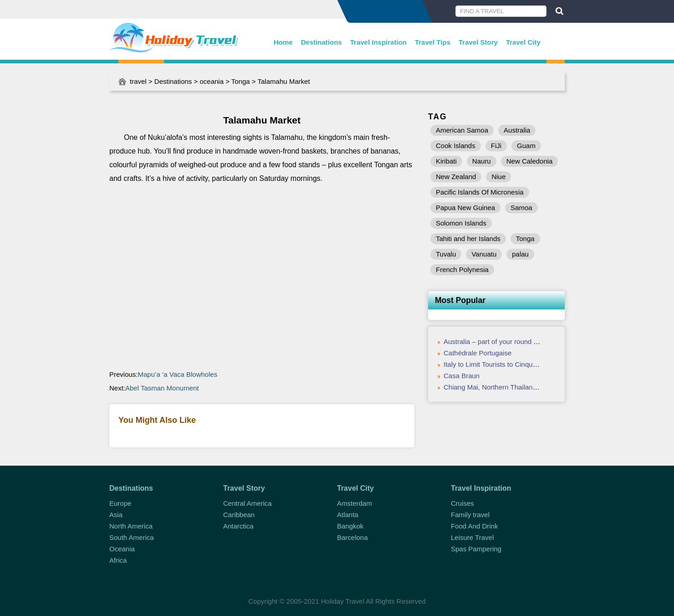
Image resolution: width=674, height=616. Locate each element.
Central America (248, 503)
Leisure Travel (472, 537)
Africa (118, 560)
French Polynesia (462, 269)
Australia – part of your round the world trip (508, 341)
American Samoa (462, 130)
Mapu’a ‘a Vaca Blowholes (178, 374)
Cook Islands (456, 146)
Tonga (241, 81)
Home (283, 42)
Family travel (470, 515)
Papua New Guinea (465, 208)
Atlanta (348, 515)
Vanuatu (484, 254)
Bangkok (350, 526)
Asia (116, 515)
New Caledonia (530, 161)
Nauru (482, 161)
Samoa (521, 208)
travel (138, 81)
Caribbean (239, 515)
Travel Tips (433, 42)
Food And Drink (474, 526)
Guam (526, 146)
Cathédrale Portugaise (477, 353)
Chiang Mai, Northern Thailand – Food (502, 387)
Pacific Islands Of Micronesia (480, 192)
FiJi (496, 146)
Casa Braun (462, 376)
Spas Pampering (476, 549)
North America (131, 526)
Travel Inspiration (378, 42)
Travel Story (478, 42)
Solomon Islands (461, 223)
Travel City (523, 42)
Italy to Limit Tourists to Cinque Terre (499, 364)
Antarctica (238, 526)
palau (520, 254)
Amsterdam (355, 503)
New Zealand (456, 177)
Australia (517, 130)
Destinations (322, 42)
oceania (212, 81)
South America (132, 537)
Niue (498, 177)
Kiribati (446, 161)
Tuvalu (446, 254)
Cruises (462, 503)
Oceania (122, 549)
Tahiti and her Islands (468, 239)
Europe (120, 503)
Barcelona (352, 537)
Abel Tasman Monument (162, 388)
